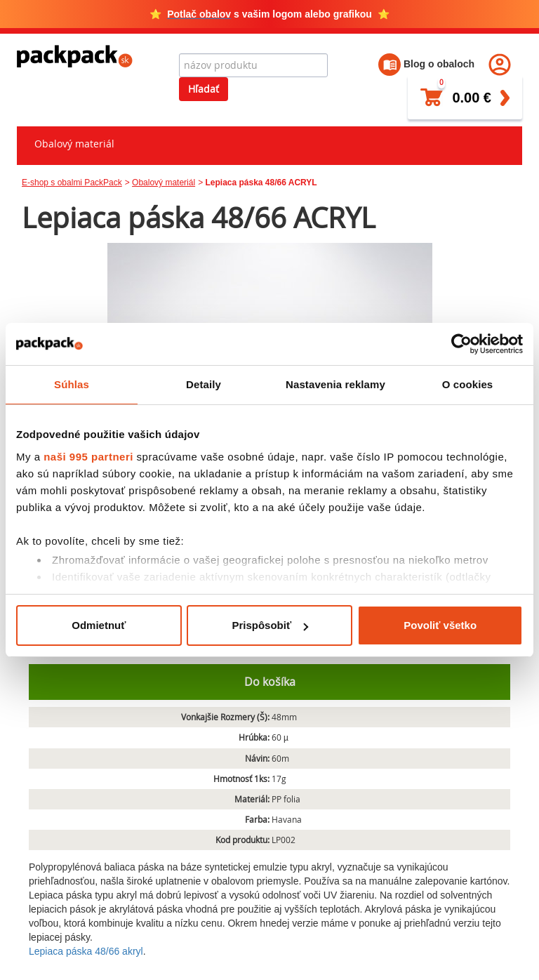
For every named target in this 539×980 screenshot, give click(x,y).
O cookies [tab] (468, 384)
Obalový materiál (74, 144)
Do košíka (270, 682)
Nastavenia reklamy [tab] (335, 384)
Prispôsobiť (270, 625)
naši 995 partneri (88, 457)
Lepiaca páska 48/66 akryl (86, 951)
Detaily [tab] (204, 384)
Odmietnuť (99, 625)
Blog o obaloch (426, 64)
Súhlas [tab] (72, 384)
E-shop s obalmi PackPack (72, 183)
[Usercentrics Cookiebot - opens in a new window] (461, 344)
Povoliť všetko (440, 625)
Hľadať (204, 89)
